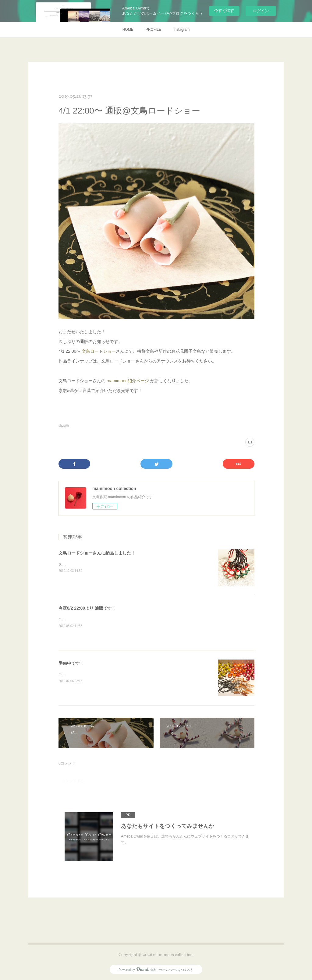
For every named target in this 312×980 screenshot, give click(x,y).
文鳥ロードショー (99, 351)
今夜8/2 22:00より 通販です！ (87, 608)
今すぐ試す (224, 10)
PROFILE (153, 30)
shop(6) (64, 426)
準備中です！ (71, 663)
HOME (128, 30)
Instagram (181, 30)
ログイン (261, 11)
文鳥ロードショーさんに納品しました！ (97, 553)
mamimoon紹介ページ (128, 381)
